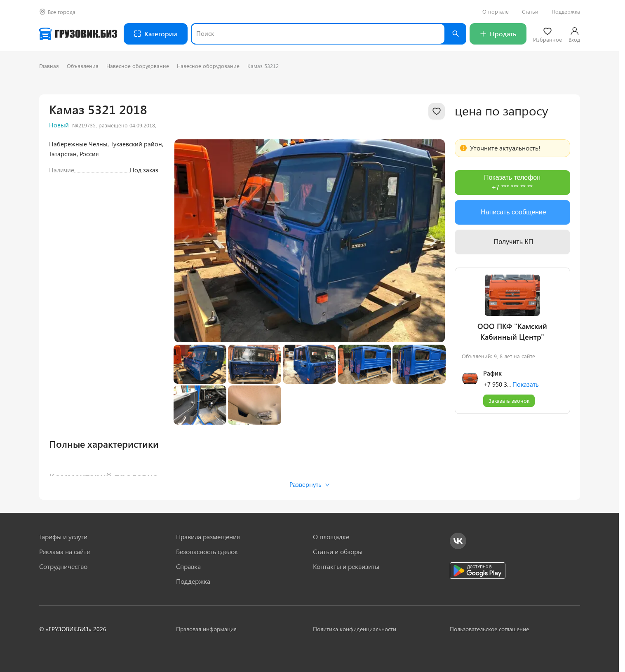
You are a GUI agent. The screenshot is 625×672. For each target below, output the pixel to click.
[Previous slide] (187, 241)
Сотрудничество (63, 566)
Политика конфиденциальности (355, 629)
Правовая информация (206, 629)
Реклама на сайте (65, 552)
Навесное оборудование (138, 66)
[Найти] (456, 34)
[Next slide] (432, 241)
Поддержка (566, 12)
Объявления (83, 66)
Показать (526, 384)
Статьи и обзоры (338, 552)
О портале (496, 12)
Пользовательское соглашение (489, 629)
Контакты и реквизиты (346, 566)
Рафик (492, 373)
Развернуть (309, 484)
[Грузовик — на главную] (78, 34)
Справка (188, 566)
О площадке (331, 537)
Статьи (530, 12)
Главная (49, 66)
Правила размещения (208, 537)
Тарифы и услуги (63, 537)
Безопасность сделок (207, 552)
